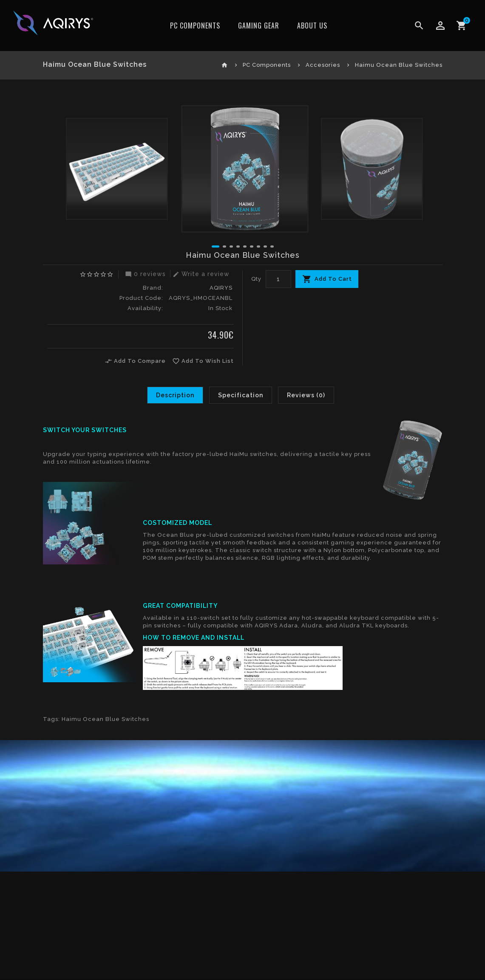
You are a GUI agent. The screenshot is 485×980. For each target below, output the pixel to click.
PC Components (195, 26)
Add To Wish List (203, 361)
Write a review (200, 274)
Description (175, 395)
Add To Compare (135, 361)
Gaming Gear (259, 26)
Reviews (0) (306, 395)
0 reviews (144, 274)
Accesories (323, 65)
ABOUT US (312, 26)
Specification (241, 395)
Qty (256, 279)
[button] (216, 246)
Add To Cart (333, 279)
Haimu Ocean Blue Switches (399, 65)
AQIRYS (221, 288)
